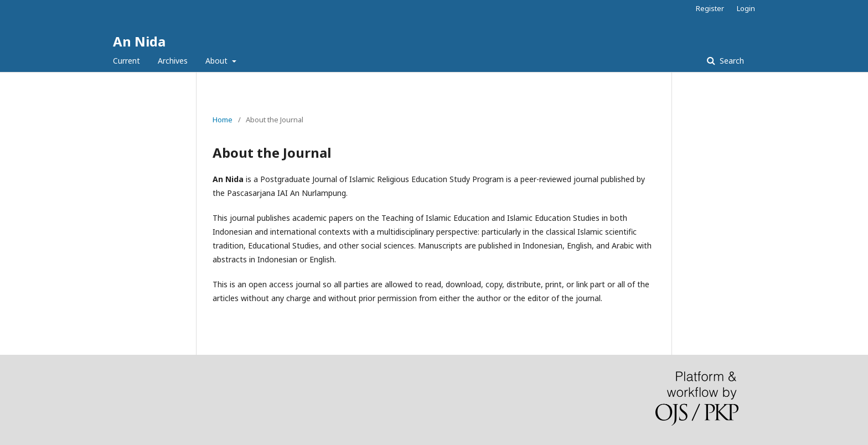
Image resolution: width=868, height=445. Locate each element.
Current (126, 61)
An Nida (139, 41)
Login (746, 8)
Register (710, 8)
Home (223, 120)
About (218, 61)
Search (731, 61)
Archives (173, 61)
